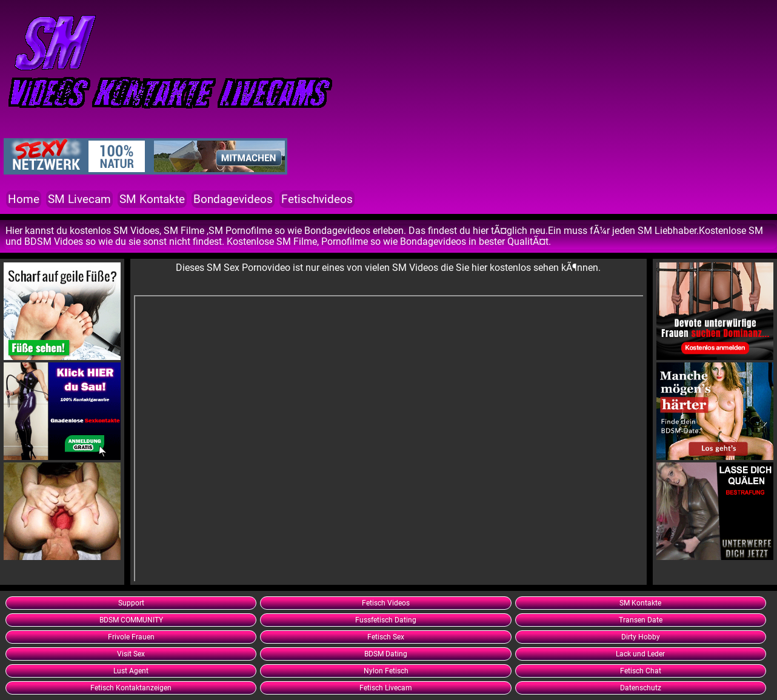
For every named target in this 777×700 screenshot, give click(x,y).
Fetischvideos (317, 199)
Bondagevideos (233, 199)
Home (24, 199)
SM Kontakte (152, 199)
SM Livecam (79, 199)
